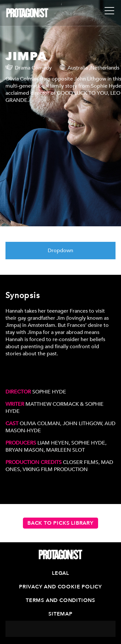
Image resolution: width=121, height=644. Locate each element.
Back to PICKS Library (60, 523)
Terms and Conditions (60, 600)
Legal (60, 573)
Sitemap (60, 614)
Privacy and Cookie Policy (60, 587)
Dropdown (60, 251)
